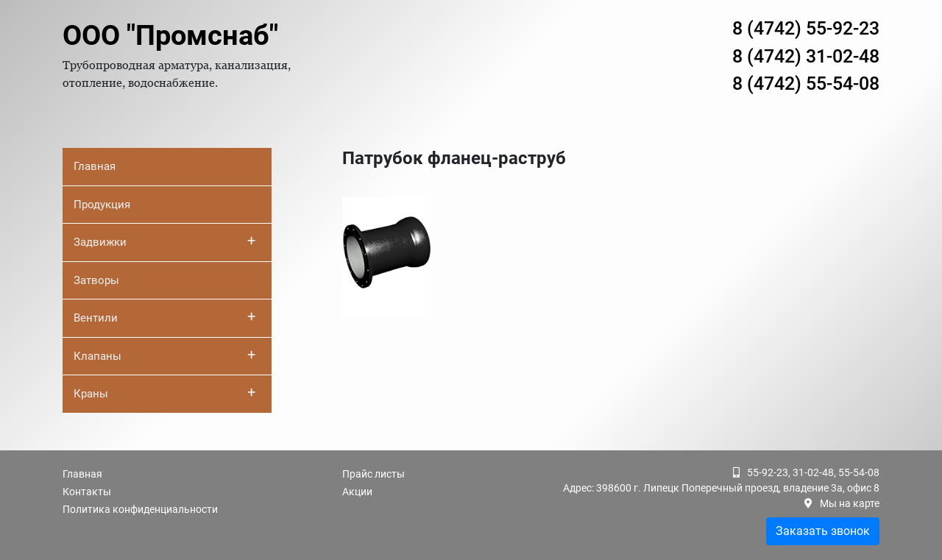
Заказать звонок (823, 531)
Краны (164, 392)
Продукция (102, 205)
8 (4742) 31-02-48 (806, 56)
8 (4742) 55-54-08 (806, 84)
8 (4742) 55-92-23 (806, 28)
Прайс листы (373, 474)
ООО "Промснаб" (170, 35)
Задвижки (164, 241)
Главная (95, 166)
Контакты (87, 492)
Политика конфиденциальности (140, 509)
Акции (357, 492)
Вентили (164, 316)
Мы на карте (850, 503)
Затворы (96, 280)
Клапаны (164, 355)
